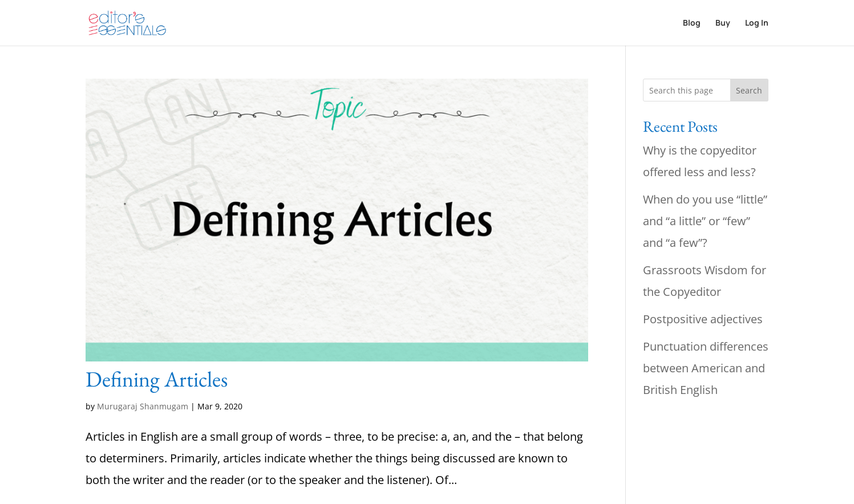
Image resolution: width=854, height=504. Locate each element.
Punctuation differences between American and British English (706, 368)
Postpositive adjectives (703, 319)
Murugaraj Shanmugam (143, 406)
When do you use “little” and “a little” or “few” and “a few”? (705, 221)
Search (749, 90)
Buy (723, 23)
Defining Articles (157, 379)
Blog (692, 23)
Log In (757, 23)
